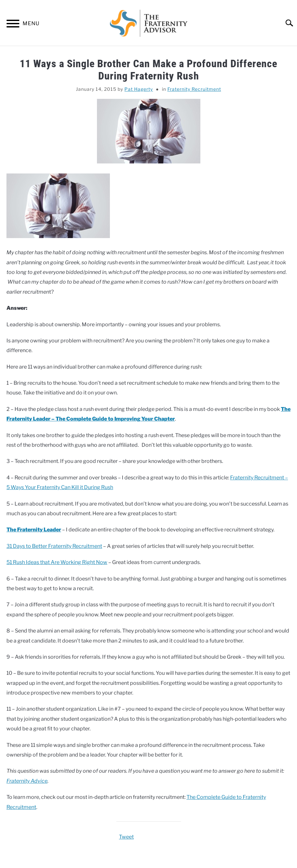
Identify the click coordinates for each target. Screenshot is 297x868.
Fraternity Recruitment (194, 89)
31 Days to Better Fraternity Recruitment (54, 546)
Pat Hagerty (139, 89)
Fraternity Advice (27, 781)
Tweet (126, 837)
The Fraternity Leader (34, 530)
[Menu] (13, 25)
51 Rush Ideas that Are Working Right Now (57, 562)
